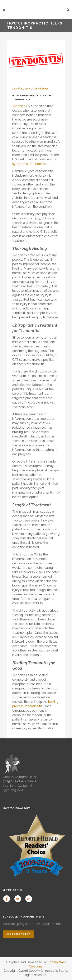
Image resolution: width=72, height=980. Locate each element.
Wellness (43, 88)
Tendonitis (20, 106)
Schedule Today (18, 934)
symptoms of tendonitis (29, 164)
